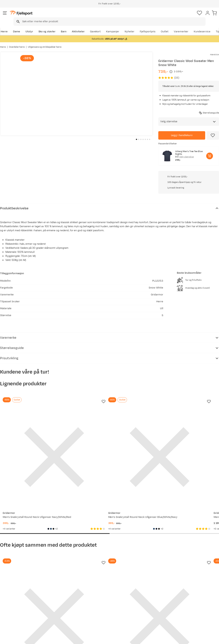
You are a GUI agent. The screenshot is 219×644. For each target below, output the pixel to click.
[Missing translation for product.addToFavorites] (213, 131)
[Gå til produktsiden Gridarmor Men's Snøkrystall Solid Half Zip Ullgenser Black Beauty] (138, 489)
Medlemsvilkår (101, 605)
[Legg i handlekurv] (182, 131)
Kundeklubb (99, 600)
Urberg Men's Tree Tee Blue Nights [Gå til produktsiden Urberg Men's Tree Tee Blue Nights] (189, 148)
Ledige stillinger (102, 611)
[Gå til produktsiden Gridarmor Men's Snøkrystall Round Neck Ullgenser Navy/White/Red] (24, 375)
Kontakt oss (11, 621)
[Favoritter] (195, 16)
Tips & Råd (10, 611)
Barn (63, 26)
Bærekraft (98, 616)
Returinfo (9, 605)
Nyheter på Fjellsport (60, 600)
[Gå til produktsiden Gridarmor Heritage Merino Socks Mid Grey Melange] (24, 489)
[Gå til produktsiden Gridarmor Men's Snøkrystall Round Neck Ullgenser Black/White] (195, 375)
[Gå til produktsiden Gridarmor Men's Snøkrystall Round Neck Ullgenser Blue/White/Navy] (81, 375)
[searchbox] (116, 16)
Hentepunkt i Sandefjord (18, 616)
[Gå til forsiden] (17, 16)
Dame (16, 26)
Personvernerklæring (176, 639)
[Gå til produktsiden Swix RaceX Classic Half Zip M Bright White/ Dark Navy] (81, 489)
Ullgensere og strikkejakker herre (45, 44)
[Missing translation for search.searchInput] (52, 16)
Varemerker (190, 26)
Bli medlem (205, 565)
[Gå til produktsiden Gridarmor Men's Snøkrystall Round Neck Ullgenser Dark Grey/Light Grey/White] (195, 489)
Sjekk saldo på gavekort (17, 600)
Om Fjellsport (100, 594)
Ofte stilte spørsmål (15, 594)
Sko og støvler (47, 26)
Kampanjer (121, 26)
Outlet (173, 26)
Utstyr (29, 26)
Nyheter (138, 26)
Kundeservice (211, 26)
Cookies (213, 639)
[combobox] (112, 16)
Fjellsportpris (156, 26)
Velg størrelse (186, 152)
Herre (3, 26)
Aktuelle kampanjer (59, 594)
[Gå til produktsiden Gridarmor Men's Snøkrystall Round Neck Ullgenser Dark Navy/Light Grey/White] (138, 375)
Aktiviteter (78, 26)
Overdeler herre (17, 44)
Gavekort (53, 611)
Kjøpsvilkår (197, 639)
